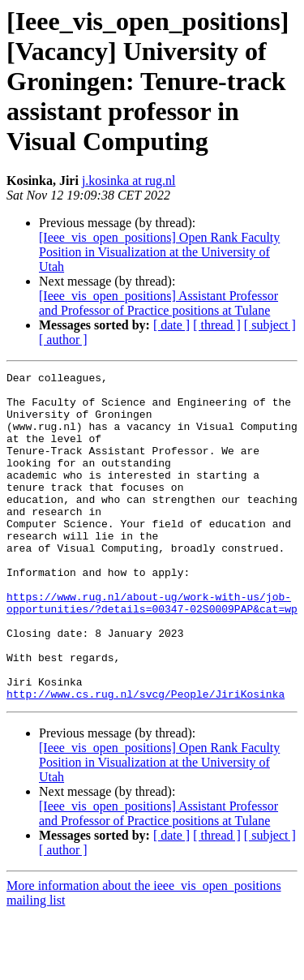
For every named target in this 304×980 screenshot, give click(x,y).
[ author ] (63, 340)
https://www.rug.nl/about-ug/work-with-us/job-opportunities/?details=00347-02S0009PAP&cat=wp (152, 650)
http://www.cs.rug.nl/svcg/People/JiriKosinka (146, 759)
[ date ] (171, 325)
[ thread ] (217, 325)
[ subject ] (270, 325)
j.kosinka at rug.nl (129, 181)
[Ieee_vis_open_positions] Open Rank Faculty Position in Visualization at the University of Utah (159, 252)
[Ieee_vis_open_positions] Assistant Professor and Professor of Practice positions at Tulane (158, 303)
